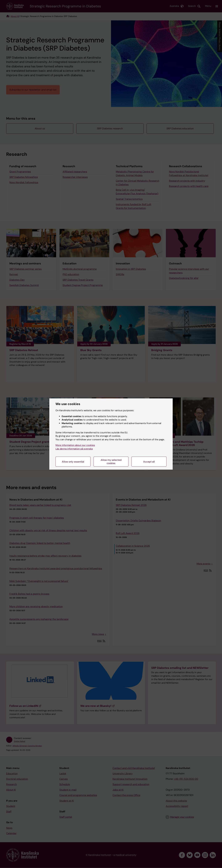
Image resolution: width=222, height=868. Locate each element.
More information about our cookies (75, 445)
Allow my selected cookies (111, 462)
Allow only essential (73, 462)
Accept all (149, 462)
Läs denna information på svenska (74, 449)
